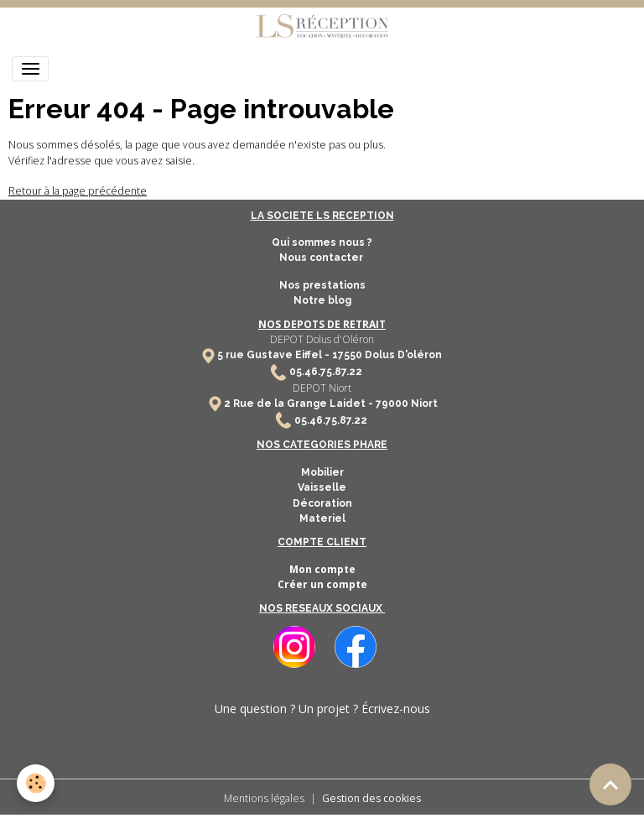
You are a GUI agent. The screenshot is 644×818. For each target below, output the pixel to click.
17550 (347, 355)
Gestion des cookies (371, 798)
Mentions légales (264, 798)
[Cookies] (36, 783)
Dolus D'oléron (402, 355)
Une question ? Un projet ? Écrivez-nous (322, 709)
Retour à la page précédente (78, 191)
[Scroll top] (610, 784)
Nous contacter (322, 258)
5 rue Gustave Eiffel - (275, 355)
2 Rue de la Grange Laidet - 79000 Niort (331, 404)
